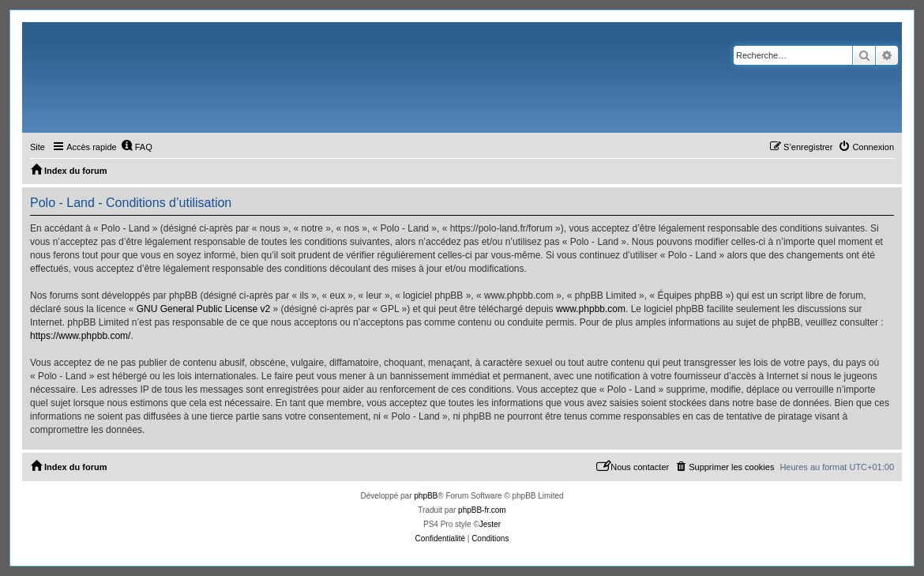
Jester (490, 524)
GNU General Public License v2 (203, 309)
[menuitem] (137, 147)
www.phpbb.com (591, 309)
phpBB (426, 496)
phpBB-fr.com (482, 510)
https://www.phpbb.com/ (80, 336)
